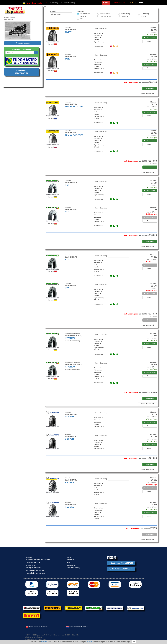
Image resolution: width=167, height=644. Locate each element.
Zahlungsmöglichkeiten (33, 562)
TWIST (68, 32)
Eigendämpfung (105, 16)
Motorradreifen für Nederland (77, 627)
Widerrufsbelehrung (74, 568)
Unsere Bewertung (101, 28)
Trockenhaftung (105, 14)
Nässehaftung (125, 14)
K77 (67, 259)
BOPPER (69, 417)
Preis (81, 19)
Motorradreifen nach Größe (35, 570)
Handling (83, 16)
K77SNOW (70, 338)
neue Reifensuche (23, 43)
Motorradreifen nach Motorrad (36, 573)
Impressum (71, 560)
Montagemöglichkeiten (33, 568)
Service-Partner (31, 565)
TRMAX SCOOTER (74, 107)
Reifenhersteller (85, 14)
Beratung (54, 3)
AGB (69, 562)
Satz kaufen (150, 88)
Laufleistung (145, 14)
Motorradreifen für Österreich (37, 627)
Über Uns (29, 557)
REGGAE (69, 482)
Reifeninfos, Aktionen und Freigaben (38, 560)
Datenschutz (71, 565)
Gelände (144, 16)
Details (150, 41)
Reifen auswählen (150, 38)
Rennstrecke (125, 16)
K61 (67, 185)
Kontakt (70, 557)
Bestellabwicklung (68, 3)
